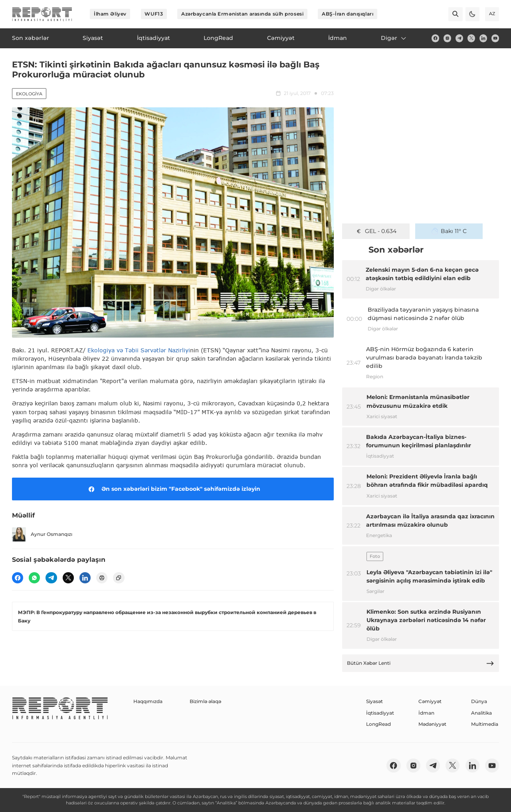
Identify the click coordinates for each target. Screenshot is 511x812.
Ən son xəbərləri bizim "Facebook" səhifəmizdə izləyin (173, 489)
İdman (426, 713)
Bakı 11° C (449, 231)
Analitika (481, 713)
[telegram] (459, 38)
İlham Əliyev (110, 14)
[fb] (435, 38)
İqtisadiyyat (380, 713)
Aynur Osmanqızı (42, 534)
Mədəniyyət (432, 724)
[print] (102, 578)
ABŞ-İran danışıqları (348, 14)
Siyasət (374, 701)
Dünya (479, 701)
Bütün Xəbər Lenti (421, 663)
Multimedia (485, 724)
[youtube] (495, 38)
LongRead (378, 724)
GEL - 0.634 (376, 231)
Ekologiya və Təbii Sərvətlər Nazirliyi (139, 350)
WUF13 (154, 14)
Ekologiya (29, 94)
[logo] (42, 14)
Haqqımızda (148, 701)
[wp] (34, 578)
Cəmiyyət (430, 701)
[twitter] (471, 38)
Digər (394, 38)
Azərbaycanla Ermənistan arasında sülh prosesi (242, 14)
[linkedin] (483, 38)
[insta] (447, 38)
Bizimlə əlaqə (205, 701)
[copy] (119, 578)
